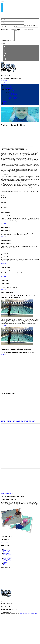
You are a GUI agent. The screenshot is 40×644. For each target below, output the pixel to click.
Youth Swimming (13, 97)
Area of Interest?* (5, 29)
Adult (7, 99)
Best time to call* (29, 29)
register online (25, 191)
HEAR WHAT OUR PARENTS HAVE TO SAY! (18, 424)
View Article (3, 358)
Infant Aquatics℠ (10, 94)
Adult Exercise (12, 102)
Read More (3, 206)
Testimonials (9, 91)
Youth (7, 95)
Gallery (5, 104)
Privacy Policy (34, 617)
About (5, 89)
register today (7, 85)
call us (2, 85)
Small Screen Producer (25, 617)
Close (2, 1)
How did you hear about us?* (31, 25)
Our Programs (7, 93)
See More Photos (4, 545)
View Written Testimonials (7, 497)
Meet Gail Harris (10, 90)
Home (5, 88)
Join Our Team (4, 84)
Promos (5, 107)
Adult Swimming (13, 101)
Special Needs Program (11, 103)
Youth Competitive (13, 98)
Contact (5, 108)
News (5, 106)
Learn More (3, 227)
